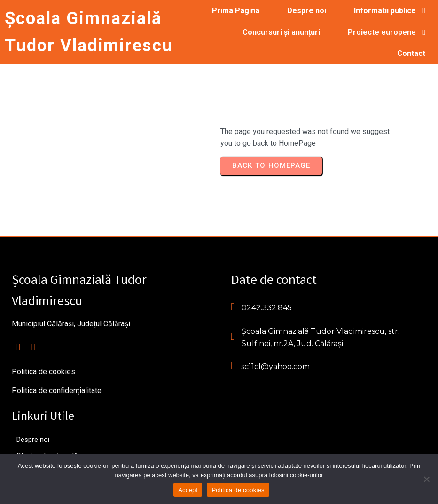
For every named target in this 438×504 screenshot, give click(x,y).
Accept (188, 490)
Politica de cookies (238, 490)
